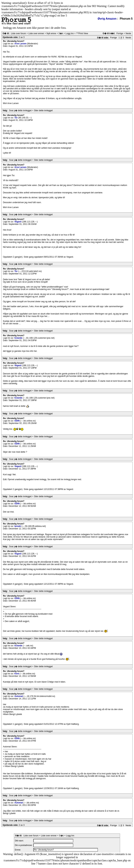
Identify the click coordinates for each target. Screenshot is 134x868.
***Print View (82, 33)
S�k (61, 33)
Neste (128, 33)
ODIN (17, 421)
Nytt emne (51, 33)
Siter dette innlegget (43, 110)
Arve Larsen (21, 44)
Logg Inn (70, 33)
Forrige (120, 33)
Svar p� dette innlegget (20, 110)
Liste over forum (18, 33)
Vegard (18, 222)
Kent (17, 674)
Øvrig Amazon (107, 19)
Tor (16, 118)
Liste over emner (36, 33)
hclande (19, 338)
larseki (18, 526)
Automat (19, 696)
